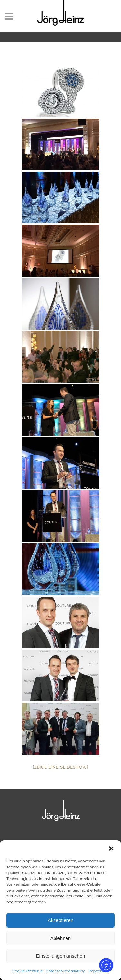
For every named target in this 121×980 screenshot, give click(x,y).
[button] (111, 849)
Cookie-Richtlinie (27, 971)
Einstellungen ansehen (61, 956)
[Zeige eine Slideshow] (61, 767)
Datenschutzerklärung (66, 971)
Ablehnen (60, 938)
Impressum (99, 971)
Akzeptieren (60, 920)
